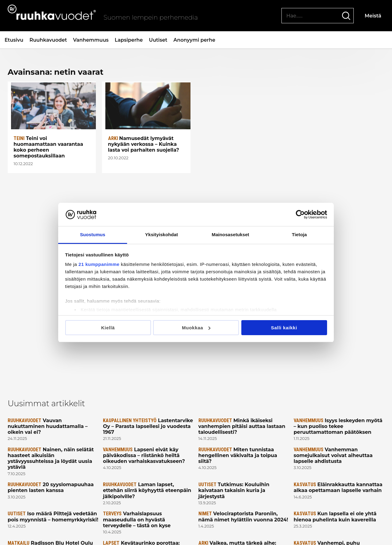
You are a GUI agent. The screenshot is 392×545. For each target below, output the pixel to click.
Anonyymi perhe (194, 40)
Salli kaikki (284, 328)
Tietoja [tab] (299, 235)
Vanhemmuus (91, 40)
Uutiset (158, 40)
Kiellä (108, 328)
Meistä (373, 16)
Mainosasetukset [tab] (230, 235)
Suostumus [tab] (93, 235)
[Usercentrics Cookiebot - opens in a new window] (300, 214)
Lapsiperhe (129, 40)
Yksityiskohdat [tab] (162, 235)
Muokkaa (196, 328)
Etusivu (14, 40)
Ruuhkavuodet (48, 40)
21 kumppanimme (99, 264)
